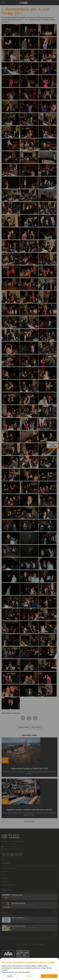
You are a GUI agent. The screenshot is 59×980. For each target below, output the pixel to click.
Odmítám (10, 976)
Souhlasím (49, 976)
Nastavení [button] (29, 976)
